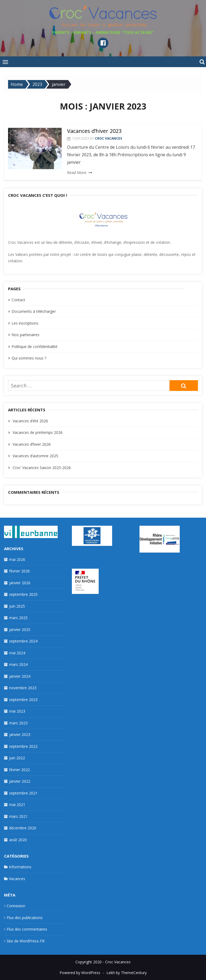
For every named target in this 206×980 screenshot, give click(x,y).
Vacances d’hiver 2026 (32, 444)
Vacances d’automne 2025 (35, 456)
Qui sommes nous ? (29, 358)
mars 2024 (18, 664)
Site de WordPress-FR (26, 941)
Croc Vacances (108, 138)
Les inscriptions (25, 323)
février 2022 (19, 770)
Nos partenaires (25, 335)
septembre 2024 (23, 641)
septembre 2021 (23, 793)
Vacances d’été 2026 (30, 421)
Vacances (17, 879)
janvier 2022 (20, 781)
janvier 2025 (20, 629)
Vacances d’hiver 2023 (94, 131)
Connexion (16, 906)
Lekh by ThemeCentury (127, 973)
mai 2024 (17, 653)
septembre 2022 (23, 746)
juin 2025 (17, 606)
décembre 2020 (23, 828)
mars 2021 (18, 816)
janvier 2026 (20, 583)
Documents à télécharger (34, 311)
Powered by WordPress (80, 973)
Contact (18, 300)
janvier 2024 (20, 676)
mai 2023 (17, 711)
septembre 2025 (23, 594)
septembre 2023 (23, 700)
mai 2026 (17, 559)
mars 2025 (18, 618)
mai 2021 (17, 805)
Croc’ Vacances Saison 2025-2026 (42, 468)
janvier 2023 (20, 734)
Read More (77, 173)
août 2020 (18, 840)
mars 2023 (18, 723)
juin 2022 (17, 758)
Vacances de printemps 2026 (38, 432)
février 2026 (19, 571)
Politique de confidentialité (34, 346)
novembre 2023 (23, 688)
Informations (20, 867)
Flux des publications (25, 918)
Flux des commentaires (27, 929)
